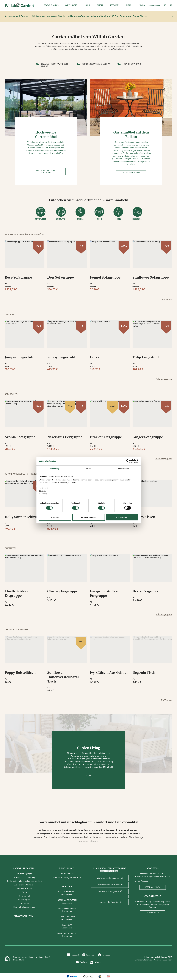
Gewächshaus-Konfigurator (110, 885)
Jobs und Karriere (24, 889)
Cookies (158, 960)
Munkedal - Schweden (67, 933)
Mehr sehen (166, 299)
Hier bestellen (153, 913)
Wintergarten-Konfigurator (110, 878)
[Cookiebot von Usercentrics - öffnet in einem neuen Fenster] (128, 461)
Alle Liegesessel (164, 379)
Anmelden (168, 960)
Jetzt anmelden (153, 887)
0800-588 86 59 (67, 874)
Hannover (67, 925)
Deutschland (19, 960)
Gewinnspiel (24, 896)
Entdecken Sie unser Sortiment (46, 172)
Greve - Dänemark (67, 917)
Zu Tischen (167, 700)
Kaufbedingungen (24, 874)
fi (46, 957)
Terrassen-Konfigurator (110, 902)
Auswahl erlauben (88, 517)
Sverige (16, 957)
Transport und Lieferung (24, 877)
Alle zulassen (122, 517)
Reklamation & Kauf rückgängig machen (24, 881)
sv (48, 957)
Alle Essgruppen (164, 614)
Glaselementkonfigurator (110, 891)
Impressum (24, 903)
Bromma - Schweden (67, 900)
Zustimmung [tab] (54, 469)
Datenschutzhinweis (144, 960)
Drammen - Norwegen (67, 908)
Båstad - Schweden (67, 892)
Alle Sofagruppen (164, 459)
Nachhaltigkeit (24, 900)
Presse (24, 892)
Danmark (33, 957)
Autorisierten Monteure (24, 885)
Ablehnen (55, 517)
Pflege (89, 775)
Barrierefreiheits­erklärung (24, 907)
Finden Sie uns (140, 16)
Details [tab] (89, 469)
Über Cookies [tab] (123, 469)
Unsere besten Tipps (131, 173)
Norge (24, 957)
